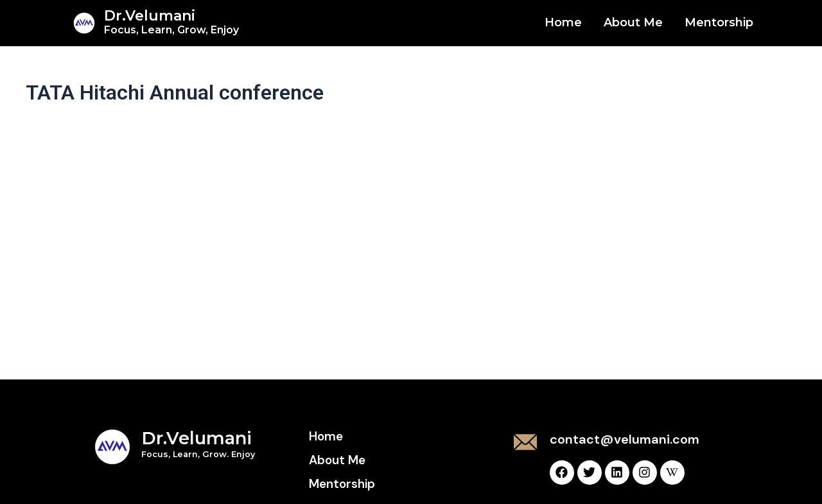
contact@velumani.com (625, 439)
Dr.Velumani (171, 22)
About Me (633, 22)
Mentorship (719, 22)
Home (563, 22)
